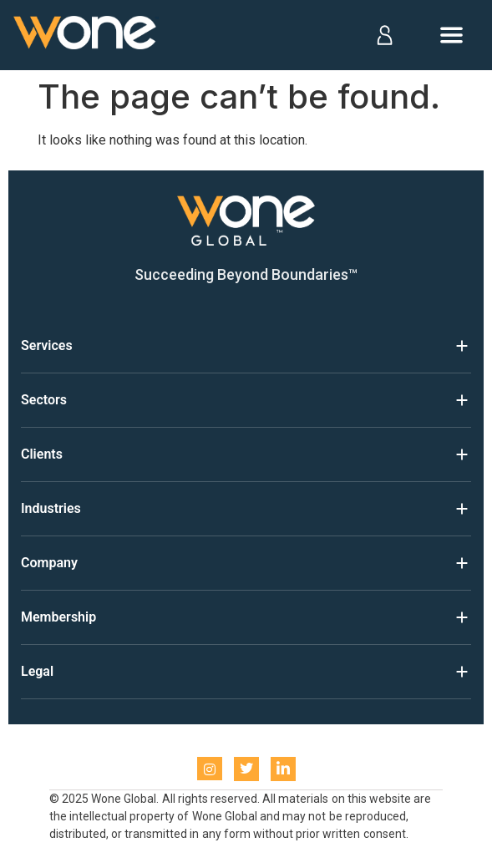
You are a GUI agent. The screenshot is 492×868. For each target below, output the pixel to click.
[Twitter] (246, 769)
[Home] (86, 36)
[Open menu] (451, 35)
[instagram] (210, 769)
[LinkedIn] (283, 769)
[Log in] (384, 35)
